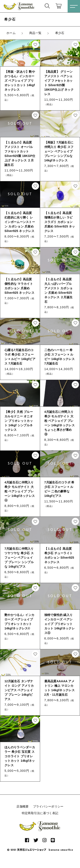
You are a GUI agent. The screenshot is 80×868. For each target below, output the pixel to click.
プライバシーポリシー (48, 806)
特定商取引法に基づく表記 (40, 813)
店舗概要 (23, 806)
